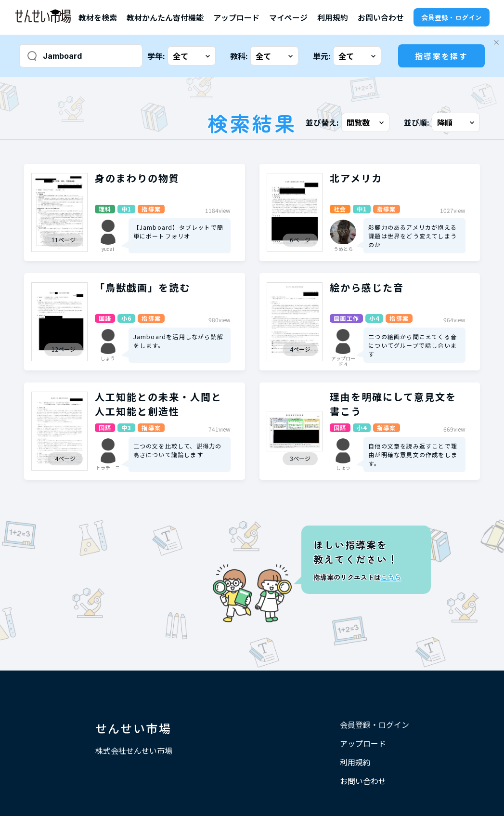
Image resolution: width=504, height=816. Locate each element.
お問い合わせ (381, 17)
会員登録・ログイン (452, 17)
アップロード (236, 17)
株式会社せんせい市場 (134, 750)
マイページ (288, 17)
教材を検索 (98, 17)
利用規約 (333, 17)
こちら (391, 577)
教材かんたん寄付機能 (165, 17)
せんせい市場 (133, 728)
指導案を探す (441, 56)
